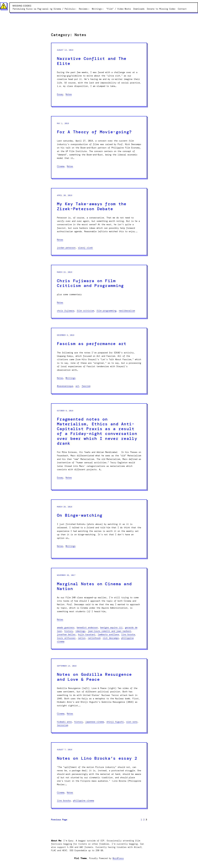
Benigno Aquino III (111, 627)
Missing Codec (22, 6)
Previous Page (59, 820)
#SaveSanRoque (65, 386)
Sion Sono (132, 722)
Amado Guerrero (66, 627)
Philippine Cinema (84, 801)
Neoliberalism (127, 311)
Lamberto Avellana (108, 634)
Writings (71, 378)
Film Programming (106, 311)
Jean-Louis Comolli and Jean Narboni (110, 631)
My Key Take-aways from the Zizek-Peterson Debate (92, 206)
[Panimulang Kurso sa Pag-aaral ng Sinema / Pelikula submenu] (76, 9)
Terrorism (62, 725)
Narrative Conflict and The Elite (92, 61)
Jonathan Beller (66, 634)
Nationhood (94, 638)
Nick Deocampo (111, 638)
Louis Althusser (66, 638)
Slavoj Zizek (85, 248)
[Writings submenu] (103, 9)
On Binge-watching (80, 515)
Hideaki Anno (64, 722)
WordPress (118, 858)
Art (77, 386)
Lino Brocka (128, 634)
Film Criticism (85, 311)
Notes (69, 94)
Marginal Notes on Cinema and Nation (94, 586)
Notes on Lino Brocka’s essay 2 (97, 758)
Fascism (86, 386)
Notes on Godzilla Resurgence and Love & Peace (94, 677)
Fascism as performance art (92, 344)
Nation (82, 638)
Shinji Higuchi (115, 722)
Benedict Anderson (87, 627)
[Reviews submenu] (89, 9)
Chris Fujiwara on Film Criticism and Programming (90, 283)
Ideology (80, 631)
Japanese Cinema (95, 722)
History (69, 631)
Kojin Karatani (87, 634)
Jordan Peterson (66, 248)
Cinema (61, 166)
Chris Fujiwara (66, 311)
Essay (60, 94)
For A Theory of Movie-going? (94, 132)
